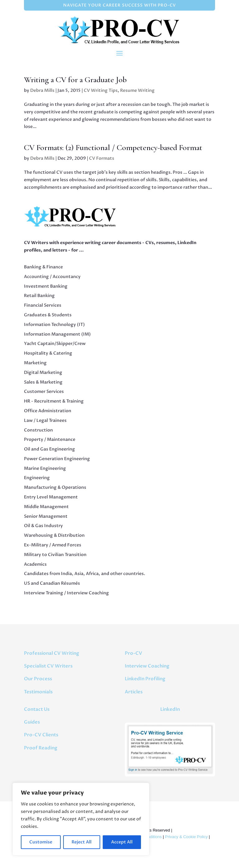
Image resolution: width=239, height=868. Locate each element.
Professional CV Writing (52, 653)
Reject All (82, 842)
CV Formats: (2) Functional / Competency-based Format (113, 147)
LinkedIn (170, 709)
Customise (41, 842)
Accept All (122, 842)
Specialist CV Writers (48, 666)
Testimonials (38, 692)
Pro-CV (134, 653)
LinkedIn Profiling (145, 679)
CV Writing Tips (101, 90)
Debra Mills (42, 90)
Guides (32, 722)
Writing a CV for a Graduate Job (75, 80)
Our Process (38, 679)
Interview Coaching (147, 666)
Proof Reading (41, 748)
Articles (134, 692)
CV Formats (102, 158)
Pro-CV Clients (41, 735)
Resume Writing (137, 90)
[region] (81, 819)
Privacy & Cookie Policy (186, 837)
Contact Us (37, 709)
